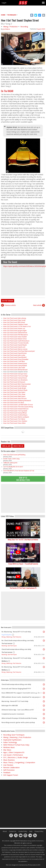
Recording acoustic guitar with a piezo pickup (18, 722)
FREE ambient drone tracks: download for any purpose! (22, 697)
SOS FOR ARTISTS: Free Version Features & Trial (19, 471)
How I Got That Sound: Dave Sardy (14, 320)
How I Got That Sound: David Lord (14, 347)
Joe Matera (6, 29)
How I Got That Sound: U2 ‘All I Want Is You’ (17, 326)
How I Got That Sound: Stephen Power (16, 324)
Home (3, 15)
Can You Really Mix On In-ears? (13, 467)
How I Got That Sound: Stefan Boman (15, 333)
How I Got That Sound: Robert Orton (15, 339)
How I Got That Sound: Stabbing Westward (17, 401)
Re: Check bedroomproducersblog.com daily (18, 641)
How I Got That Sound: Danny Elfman (15, 413)
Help (31, 831)
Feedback (7, 773)
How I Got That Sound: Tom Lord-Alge (16, 376)
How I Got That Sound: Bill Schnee (14, 322)
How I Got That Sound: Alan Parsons (15, 398)
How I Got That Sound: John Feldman (15, 386)
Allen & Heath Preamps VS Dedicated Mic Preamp (19, 718)
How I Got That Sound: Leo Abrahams (15, 380)
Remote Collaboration (11, 767)
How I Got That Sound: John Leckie (14, 355)
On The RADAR (7, 91)
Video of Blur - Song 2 (23, 281)
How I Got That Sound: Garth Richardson (16, 341)
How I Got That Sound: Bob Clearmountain (17, 384)
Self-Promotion (9, 770)
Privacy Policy (39, 831)
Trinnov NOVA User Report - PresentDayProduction (23, 564)
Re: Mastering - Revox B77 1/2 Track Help (16, 632)
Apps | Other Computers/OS (14, 752)
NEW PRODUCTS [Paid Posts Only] (16, 745)
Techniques (12, 15)
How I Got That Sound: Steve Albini (14, 423)
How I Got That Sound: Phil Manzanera (16, 335)
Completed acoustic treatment (13, 714)
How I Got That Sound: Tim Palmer (14, 419)
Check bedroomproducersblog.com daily (16, 649)
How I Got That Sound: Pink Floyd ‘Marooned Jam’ (19, 351)
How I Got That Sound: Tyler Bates (14, 392)
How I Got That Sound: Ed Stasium (14, 382)
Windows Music (9, 747)
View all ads (6, 446)
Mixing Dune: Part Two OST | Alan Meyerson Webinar (23, 539)
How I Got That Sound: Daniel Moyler (15, 345)
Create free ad (18, 446)
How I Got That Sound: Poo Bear (14, 403)
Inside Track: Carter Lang (11, 459)
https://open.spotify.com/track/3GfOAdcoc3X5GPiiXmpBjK (25, 266)
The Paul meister (7, 643)
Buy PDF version (8, 301)
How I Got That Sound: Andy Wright (15, 388)
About (5, 831)
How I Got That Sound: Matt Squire (14, 396)
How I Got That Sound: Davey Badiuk (15, 366)
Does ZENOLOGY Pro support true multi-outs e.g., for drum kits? (22, 693)
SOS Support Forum (11, 775)
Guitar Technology (10, 742)
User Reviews (8, 765)
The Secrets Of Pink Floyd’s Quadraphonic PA (23, 588)
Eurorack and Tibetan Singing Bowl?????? (16, 689)
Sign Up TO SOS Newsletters (23, 479)
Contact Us (13, 831)
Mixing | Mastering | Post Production (11, 637)
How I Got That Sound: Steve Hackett (15, 337)
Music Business (9, 760)
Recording (24, 27)
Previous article (10, 305)
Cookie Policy (23, 831)
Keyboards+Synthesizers (12, 740)
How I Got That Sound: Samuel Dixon (15, 378)
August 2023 (41, 29)
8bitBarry (5, 661)
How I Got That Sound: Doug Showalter (16, 359)
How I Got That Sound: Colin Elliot (14, 361)
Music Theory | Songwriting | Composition (19, 762)
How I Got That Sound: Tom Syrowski (15, 411)
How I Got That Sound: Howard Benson (16, 409)
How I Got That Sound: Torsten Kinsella (16, 343)
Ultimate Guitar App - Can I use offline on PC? (18, 710)
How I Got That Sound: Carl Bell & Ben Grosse (18, 405)
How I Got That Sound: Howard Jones (15, 363)
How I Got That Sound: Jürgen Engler (15, 331)
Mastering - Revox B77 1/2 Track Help (15, 701)
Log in (4, 3)
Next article (37, 305)
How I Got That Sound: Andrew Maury (15, 415)
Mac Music (7, 750)
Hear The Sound (10, 262)
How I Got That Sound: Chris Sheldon (15, 421)
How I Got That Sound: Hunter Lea (14, 329)
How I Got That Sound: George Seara (15, 374)
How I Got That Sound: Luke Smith (14, 368)
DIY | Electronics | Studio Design (16, 757)
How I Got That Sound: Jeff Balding (14, 455)
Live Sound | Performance (13, 755)
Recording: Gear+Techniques (9, 646)
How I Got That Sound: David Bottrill (15, 357)
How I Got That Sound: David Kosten (15, 353)
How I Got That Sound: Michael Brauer (15, 370)
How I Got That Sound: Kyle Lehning (15, 318)
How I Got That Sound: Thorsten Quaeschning (18, 407)
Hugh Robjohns (7, 635)
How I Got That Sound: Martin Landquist (16, 417)
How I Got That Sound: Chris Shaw (14, 394)
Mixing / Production (10, 27)
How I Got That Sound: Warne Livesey (15, 349)
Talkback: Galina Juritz (10, 463)
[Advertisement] (23, 498)
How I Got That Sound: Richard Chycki (15, 390)
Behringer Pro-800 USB (10, 706)
